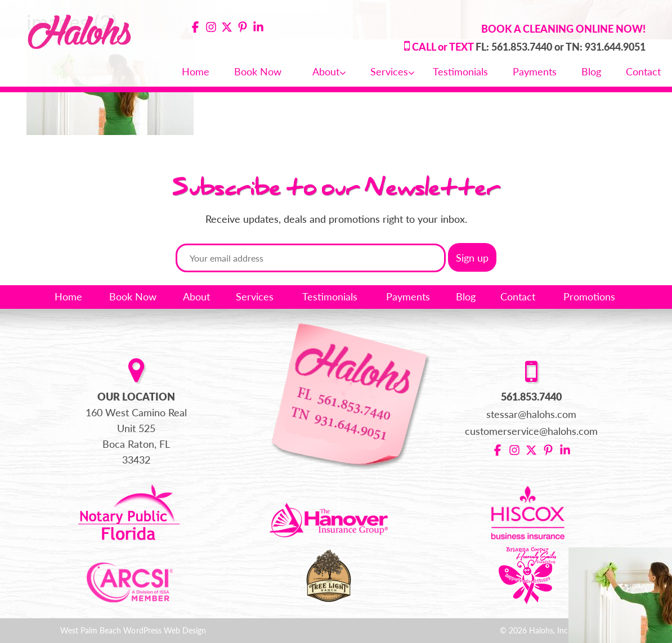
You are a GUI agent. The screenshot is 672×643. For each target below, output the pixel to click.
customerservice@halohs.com (532, 431)
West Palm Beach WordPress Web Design (133, 630)
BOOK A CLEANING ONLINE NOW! (563, 29)
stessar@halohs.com (532, 414)
